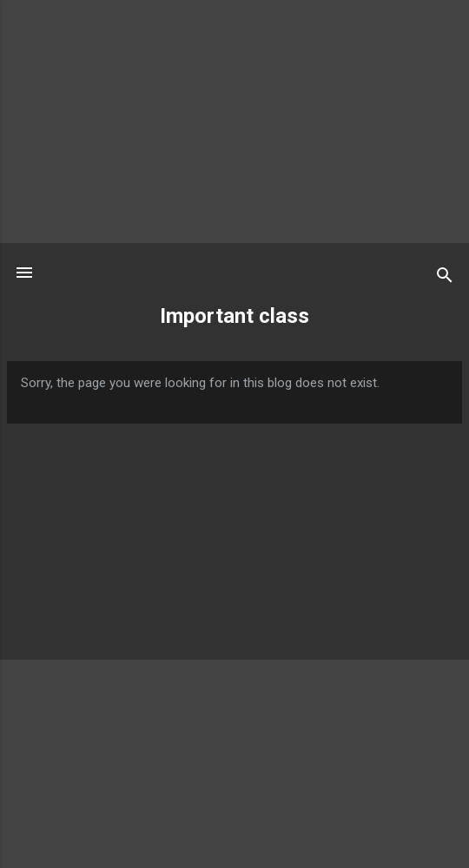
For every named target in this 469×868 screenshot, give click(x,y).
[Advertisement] (234, 122)
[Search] (445, 278)
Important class (234, 316)
